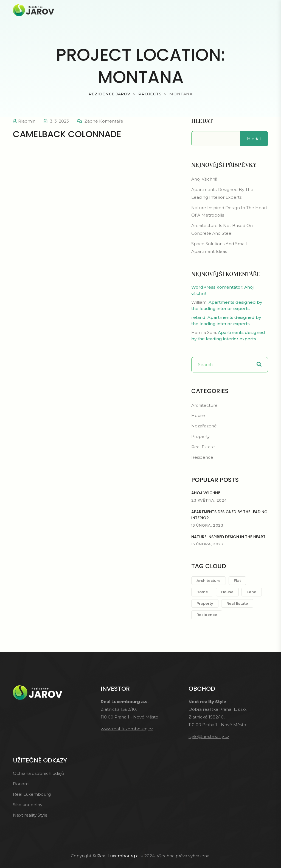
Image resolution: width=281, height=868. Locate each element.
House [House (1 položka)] (227, 592)
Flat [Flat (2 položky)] (237, 580)
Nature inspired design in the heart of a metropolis (229, 212)
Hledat (202, 121)
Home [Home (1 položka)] (202, 592)
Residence (202, 457)
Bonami (21, 784)
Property (200, 436)
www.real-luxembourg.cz (127, 729)
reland (198, 317)
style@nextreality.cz (209, 736)
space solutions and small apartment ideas (219, 248)
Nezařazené (204, 426)
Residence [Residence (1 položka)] (207, 615)
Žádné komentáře (104, 121)
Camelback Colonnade (67, 134)
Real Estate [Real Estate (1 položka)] (237, 603)
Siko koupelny (28, 805)
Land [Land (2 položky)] (252, 592)
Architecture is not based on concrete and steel (222, 229)
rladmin (27, 121)
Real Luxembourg (32, 794)
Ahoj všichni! (204, 179)
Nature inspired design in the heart (228, 537)
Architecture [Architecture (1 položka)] (209, 580)
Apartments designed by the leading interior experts (222, 193)
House (198, 415)
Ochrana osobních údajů (38, 773)
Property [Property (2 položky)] (205, 603)
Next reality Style (30, 815)
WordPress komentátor (217, 287)
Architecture (204, 405)
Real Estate (203, 447)
